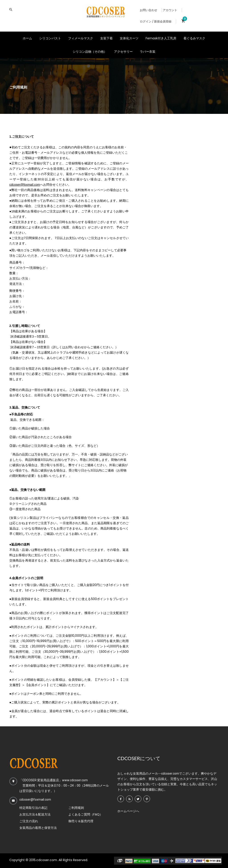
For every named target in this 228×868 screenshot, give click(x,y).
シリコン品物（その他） (90, 52)
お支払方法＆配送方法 (35, 814)
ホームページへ (128, 811)
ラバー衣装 (148, 52)
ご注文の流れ (29, 821)
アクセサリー (123, 52)
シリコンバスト (50, 38)
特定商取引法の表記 (33, 808)
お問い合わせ (149, 10)
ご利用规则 (76, 808)
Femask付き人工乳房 (161, 38)
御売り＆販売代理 (81, 821)
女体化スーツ (129, 38)
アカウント (170, 10)
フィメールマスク (81, 38)
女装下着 (106, 38)
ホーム (27, 38)
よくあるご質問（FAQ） (85, 814)
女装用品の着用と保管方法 (38, 828)
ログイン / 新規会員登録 (156, 21)
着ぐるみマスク (194, 38)
